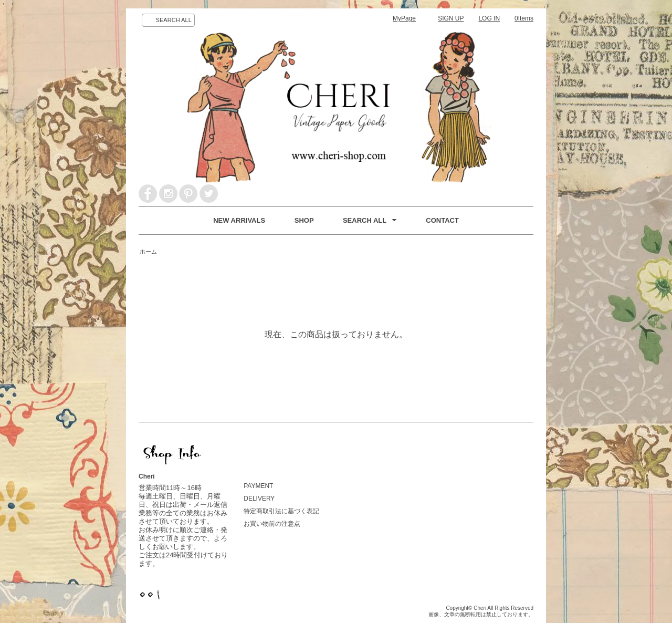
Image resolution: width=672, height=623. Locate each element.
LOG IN (489, 18)
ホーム (148, 252)
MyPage (404, 18)
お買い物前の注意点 (272, 524)
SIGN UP (451, 18)
